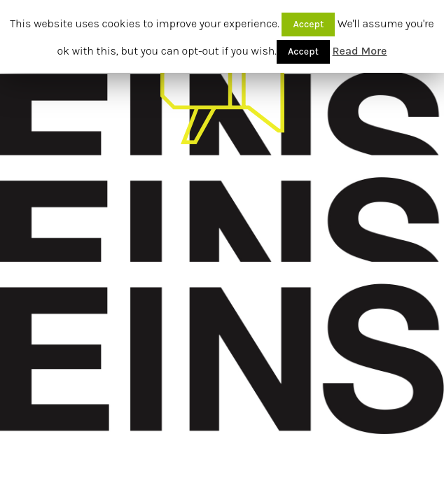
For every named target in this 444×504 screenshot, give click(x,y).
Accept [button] (308, 24)
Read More (360, 51)
